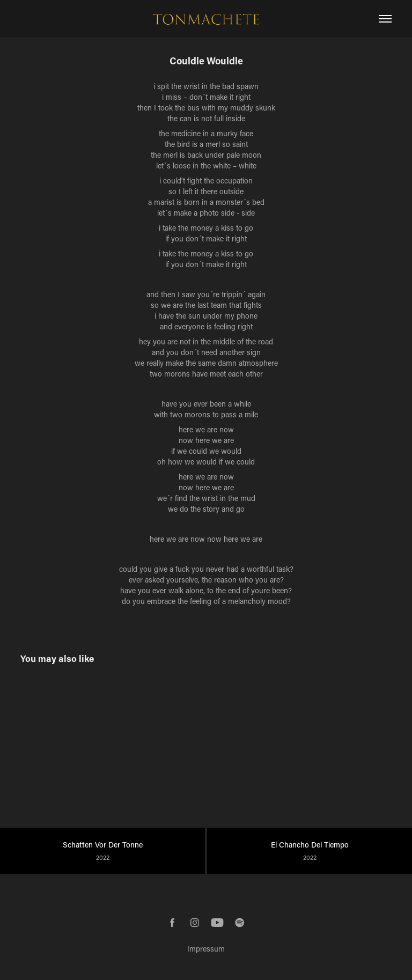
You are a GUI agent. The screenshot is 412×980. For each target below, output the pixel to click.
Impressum (206, 949)
